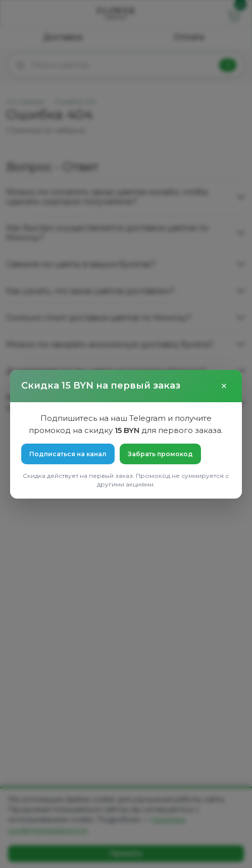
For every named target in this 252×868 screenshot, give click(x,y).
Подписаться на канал (68, 454)
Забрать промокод (160, 454)
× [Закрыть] (224, 386)
